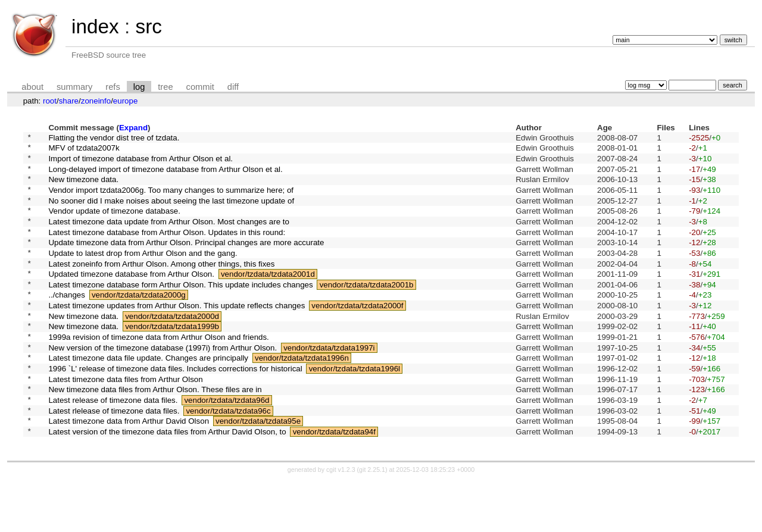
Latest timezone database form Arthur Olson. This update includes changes (180, 310)
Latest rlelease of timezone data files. (114, 458)
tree (165, 87)
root (50, 101)
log (139, 87)
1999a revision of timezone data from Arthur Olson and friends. (158, 372)
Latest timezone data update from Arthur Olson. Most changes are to (169, 237)
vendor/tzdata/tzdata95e (258, 470)
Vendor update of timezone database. (114, 225)
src (148, 26)
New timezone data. (83, 188)
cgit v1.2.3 (341, 521)
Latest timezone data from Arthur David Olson (129, 470)
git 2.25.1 (372, 521)
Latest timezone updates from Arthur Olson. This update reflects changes (177, 335)
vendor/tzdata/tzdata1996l (355, 409)
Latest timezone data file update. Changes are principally (148, 397)
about (32, 87)
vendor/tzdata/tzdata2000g (139, 323)
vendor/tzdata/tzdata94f (334, 483)
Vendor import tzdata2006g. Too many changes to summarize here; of (171, 200)
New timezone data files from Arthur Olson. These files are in (155, 434)
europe (126, 101)
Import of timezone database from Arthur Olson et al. (140, 163)
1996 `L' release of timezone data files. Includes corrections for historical (175, 409)
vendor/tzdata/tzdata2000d (172, 347)
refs (113, 87)
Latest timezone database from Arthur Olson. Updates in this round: (167, 249)
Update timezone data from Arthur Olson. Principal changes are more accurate (186, 262)
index (95, 26)
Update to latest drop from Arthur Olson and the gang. (143, 273)
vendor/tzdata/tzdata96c (228, 458)
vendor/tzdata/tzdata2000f (357, 335)
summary (74, 87)
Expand (133, 128)
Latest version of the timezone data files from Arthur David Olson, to (167, 483)
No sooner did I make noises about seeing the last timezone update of (171, 212)
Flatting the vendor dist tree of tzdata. (114, 138)
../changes (67, 323)
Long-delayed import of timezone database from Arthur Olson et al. (165, 175)
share (69, 101)
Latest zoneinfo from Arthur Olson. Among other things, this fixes (161, 286)
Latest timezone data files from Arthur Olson (125, 421)
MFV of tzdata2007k (84, 151)
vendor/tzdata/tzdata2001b (367, 310)
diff (233, 87)
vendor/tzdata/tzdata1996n (302, 397)
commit (200, 87)
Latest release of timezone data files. (113, 446)
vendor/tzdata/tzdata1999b (172, 360)
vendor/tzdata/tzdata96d (227, 446)
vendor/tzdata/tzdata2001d (268, 298)
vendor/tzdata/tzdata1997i (329, 384)
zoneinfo (96, 101)
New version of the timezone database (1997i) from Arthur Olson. (163, 384)
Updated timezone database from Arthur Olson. (131, 298)
